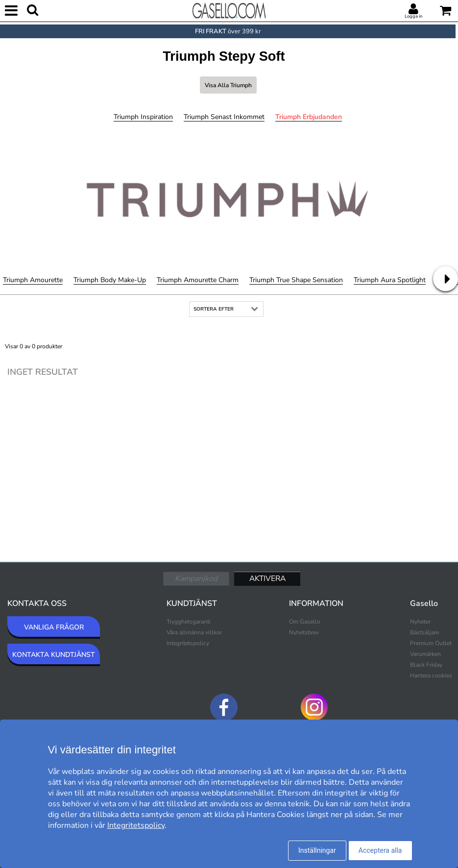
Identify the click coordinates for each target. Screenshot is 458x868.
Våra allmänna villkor (194, 632)
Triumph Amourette (33, 280)
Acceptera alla (380, 850)
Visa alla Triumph (228, 85)
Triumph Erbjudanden (309, 117)
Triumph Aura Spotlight (390, 280)
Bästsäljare (424, 632)
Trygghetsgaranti (189, 622)
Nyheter (420, 622)
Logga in (413, 16)
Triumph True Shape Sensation (296, 280)
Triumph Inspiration (143, 117)
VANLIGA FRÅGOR (54, 627)
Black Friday (426, 665)
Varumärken (425, 654)
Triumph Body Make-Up (110, 280)
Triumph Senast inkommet (224, 117)
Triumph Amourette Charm (198, 280)
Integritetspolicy (188, 643)
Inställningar (317, 850)
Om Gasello (305, 622)
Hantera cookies (431, 675)
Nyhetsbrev (304, 632)
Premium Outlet (431, 643)
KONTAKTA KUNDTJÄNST (54, 655)
